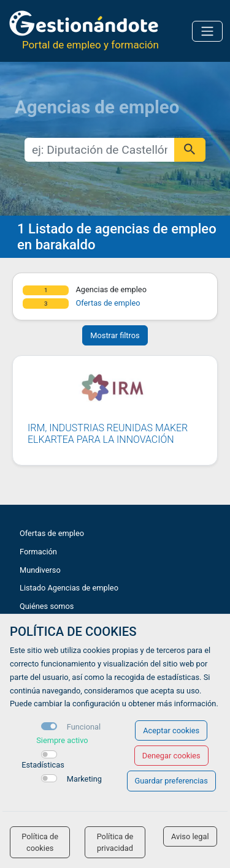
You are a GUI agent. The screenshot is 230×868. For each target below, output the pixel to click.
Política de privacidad (115, 842)
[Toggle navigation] (207, 31)
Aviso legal (190, 836)
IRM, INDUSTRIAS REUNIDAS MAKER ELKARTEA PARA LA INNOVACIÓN (108, 434)
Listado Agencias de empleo (69, 588)
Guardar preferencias (171, 781)
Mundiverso (40, 570)
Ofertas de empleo (108, 303)
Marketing (84, 779)
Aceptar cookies (171, 730)
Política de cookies (40, 842)
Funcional (84, 727)
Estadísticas (43, 765)
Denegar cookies (171, 756)
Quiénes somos (47, 606)
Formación (38, 552)
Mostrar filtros (115, 335)
